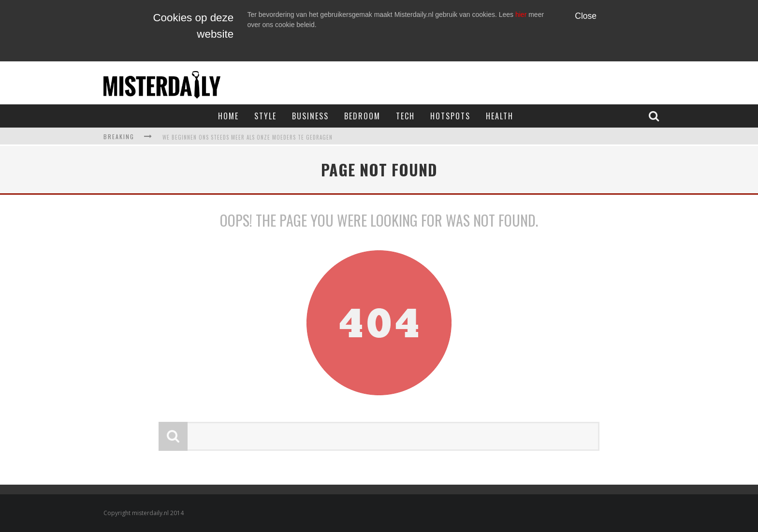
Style (265, 116)
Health (500, 116)
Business (310, 116)
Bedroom (362, 116)
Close (586, 16)
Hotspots (450, 116)
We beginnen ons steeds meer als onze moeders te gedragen (248, 137)
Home (228, 116)
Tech (405, 116)
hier (521, 14)
